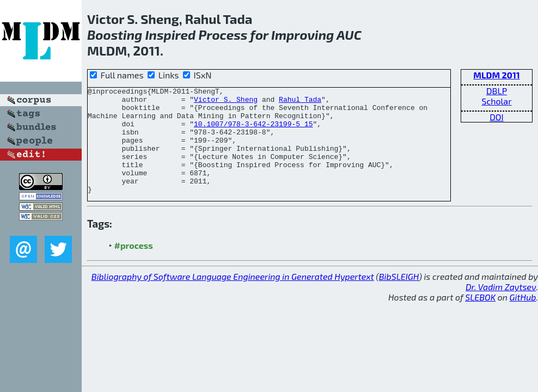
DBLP (497, 91)
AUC (349, 35)
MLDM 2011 (496, 75)
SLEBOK (480, 318)
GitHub (523, 318)
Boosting (115, 35)
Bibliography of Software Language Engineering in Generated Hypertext (233, 298)
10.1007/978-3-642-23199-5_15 (253, 132)
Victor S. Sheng (226, 102)
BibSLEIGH (399, 298)
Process (223, 35)
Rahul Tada (300, 102)
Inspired (171, 35)
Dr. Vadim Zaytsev (501, 308)
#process (134, 267)
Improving (302, 35)
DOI (497, 117)
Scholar (496, 101)
